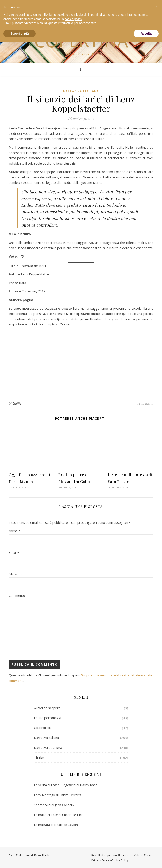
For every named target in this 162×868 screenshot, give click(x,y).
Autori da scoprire (47, 707)
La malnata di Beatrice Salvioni (56, 824)
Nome (14, 530)
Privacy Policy (100, 860)
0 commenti (145, 403)
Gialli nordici (43, 727)
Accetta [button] (146, 33)
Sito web (15, 574)
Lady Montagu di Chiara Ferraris (57, 794)
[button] (156, 7)
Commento (17, 595)
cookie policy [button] (73, 19)
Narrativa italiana (81, 91)
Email (14, 552)
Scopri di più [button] (20, 33)
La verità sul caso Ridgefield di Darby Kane (66, 784)
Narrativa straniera (48, 747)
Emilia (17, 403)
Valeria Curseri (144, 855)
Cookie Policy (120, 860)
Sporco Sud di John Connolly (54, 804)
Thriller (39, 757)
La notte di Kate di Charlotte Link (58, 814)
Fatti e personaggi (48, 717)
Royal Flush (42, 855)
